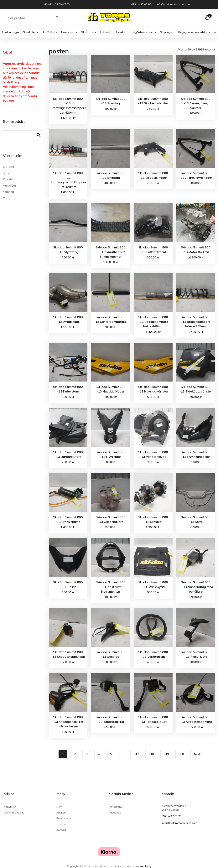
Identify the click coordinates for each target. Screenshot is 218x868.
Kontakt (168, 794)
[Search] (18, 135)
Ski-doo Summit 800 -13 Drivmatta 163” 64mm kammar (111, 252)
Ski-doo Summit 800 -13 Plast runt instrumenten (111, 587)
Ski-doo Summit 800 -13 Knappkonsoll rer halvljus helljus (68, 722)
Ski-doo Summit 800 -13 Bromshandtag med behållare (196, 587)
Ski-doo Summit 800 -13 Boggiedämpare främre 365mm (196, 322)
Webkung (145, 866)
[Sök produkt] (28, 18)
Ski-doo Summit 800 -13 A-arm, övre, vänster (196, 103)
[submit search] (57, 18)
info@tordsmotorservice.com (179, 823)
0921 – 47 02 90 (171, 816)
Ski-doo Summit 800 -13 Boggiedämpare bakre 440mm (153, 322)
